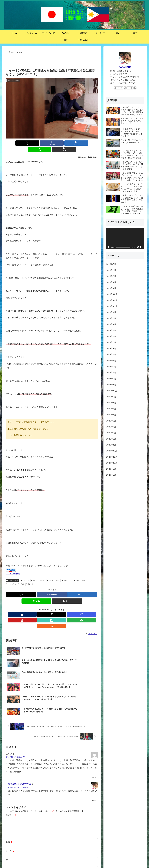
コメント (11, 770)
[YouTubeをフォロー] (52, 608)
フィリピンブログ (53, 574)
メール (10, 806)
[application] (125, 239)
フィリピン (25, 574)
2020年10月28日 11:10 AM (16, 712)
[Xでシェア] (21, 143)
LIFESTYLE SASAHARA (19, 739)
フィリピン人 (67, 574)
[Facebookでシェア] (36, 143)
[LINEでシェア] (67, 143)
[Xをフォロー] (41, 608)
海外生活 (30, 578)
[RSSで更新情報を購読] (68, 608)
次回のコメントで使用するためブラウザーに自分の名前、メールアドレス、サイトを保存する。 (53, 824)
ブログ (21, 578)
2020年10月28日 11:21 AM (18, 742)
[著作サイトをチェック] (36, 608)
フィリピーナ (11, 578)
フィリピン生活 (12, 574)
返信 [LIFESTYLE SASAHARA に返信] (94, 756)
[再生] (109, 247)
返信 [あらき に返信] (94, 733)
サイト (9, 815)
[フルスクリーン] (141, 247)
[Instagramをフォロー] (46, 608)
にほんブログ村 (13, 567)
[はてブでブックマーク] (52, 143)
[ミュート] (138, 247)
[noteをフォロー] (57, 608)
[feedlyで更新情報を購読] (62, 608)
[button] (83, 143)
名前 (9, 797)
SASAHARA (125, 67)
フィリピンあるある (38, 574)
